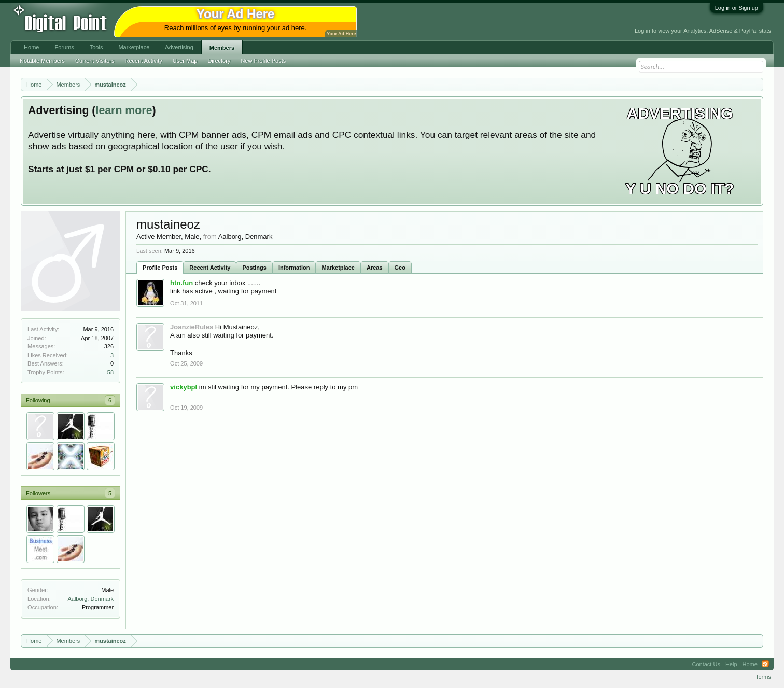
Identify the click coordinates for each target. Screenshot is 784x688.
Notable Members (42, 61)
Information (294, 268)
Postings (254, 268)
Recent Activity (210, 268)
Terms (763, 677)
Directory (219, 61)
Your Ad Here (341, 34)
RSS (765, 664)
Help (731, 664)
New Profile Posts (263, 61)
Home (31, 47)
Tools (96, 47)
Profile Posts (160, 268)
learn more (124, 110)
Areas (375, 268)
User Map (185, 61)
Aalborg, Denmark (90, 599)
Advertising (179, 47)
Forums (64, 47)
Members (222, 48)
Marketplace (338, 268)
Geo (400, 268)
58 (110, 372)
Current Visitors (95, 61)
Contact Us (706, 664)
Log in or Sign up (737, 8)
